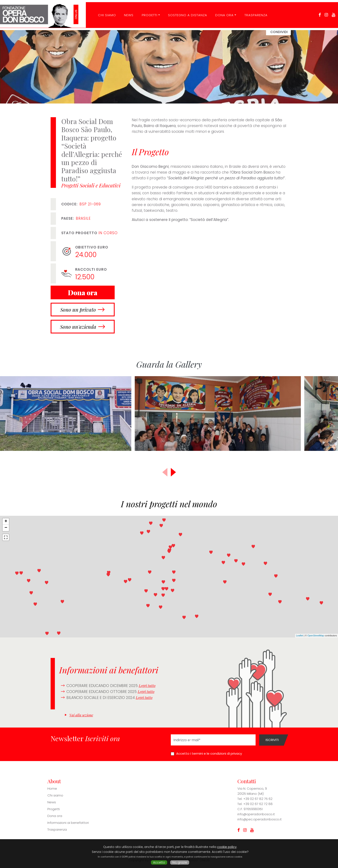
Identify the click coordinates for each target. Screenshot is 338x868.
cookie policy (227, 847)
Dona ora (221, 11)
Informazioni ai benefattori (68, 823)
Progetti (146, 11)
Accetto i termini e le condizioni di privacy (209, 753)
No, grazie (180, 862)
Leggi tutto (147, 685)
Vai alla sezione (81, 715)
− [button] (6, 528)
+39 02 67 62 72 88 (258, 804)
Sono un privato (78, 310)
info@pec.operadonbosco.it (260, 819)
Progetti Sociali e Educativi (91, 185)
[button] (173, 472)
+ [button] (6, 522)
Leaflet (300, 636)
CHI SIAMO (104, 11)
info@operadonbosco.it (256, 814)
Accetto (159, 862)
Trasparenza (253, 11)
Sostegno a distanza (184, 11)
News (126, 11)
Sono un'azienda (78, 327)
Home (52, 788)
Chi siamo (55, 795)
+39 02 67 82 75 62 (258, 799)
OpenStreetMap (316, 636)
